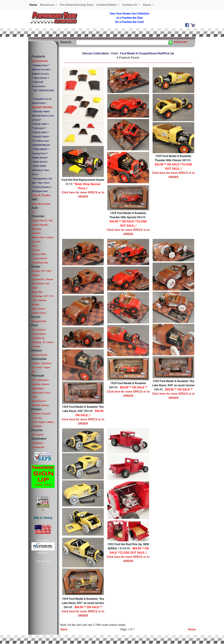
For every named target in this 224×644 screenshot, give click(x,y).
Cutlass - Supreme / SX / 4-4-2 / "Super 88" (42, 368)
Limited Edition (107, 5)
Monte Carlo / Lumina (43, 237)
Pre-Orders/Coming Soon (77, 5)
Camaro (36, 250)
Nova (35, 246)
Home (34, 5)
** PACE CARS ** (40, 133)
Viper (35, 288)
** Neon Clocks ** (41, 78)
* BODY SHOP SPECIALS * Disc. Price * (41, 170)
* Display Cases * (41, 65)
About (147, 5)
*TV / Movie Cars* (41, 141)
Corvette (36, 242)
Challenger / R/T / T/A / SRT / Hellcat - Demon (43, 300)
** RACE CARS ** (41, 124)
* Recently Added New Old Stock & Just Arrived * (43, 116)
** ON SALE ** (39, 128)
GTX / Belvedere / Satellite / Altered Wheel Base (41, 384)
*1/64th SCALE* (40, 158)
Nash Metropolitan (41, 204)
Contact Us (130, 5)
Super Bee (37, 292)
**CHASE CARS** (41, 137)
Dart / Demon (39, 309)
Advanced (180, 42)
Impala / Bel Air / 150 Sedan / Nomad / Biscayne (42, 225)
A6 (33, 212)
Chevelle (36, 233)
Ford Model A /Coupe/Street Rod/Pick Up (39, 334)
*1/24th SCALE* (40, 162)
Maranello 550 (39, 321)
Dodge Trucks (39, 313)
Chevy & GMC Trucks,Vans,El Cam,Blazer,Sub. (40, 258)
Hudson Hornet (40, 355)
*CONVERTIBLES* (41, 145)
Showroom (48, 5)
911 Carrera (38, 435)
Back (64, 629)
